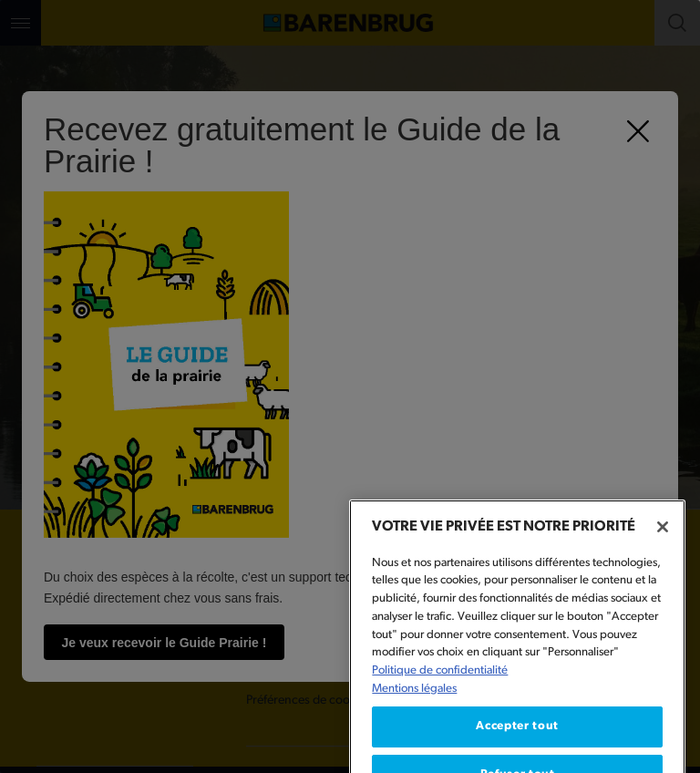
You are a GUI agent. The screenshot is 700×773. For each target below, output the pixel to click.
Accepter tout (517, 743)
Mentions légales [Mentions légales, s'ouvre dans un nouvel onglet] (414, 705)
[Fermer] (663, 544)
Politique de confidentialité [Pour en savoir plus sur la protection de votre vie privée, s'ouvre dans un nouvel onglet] (440, 688)
